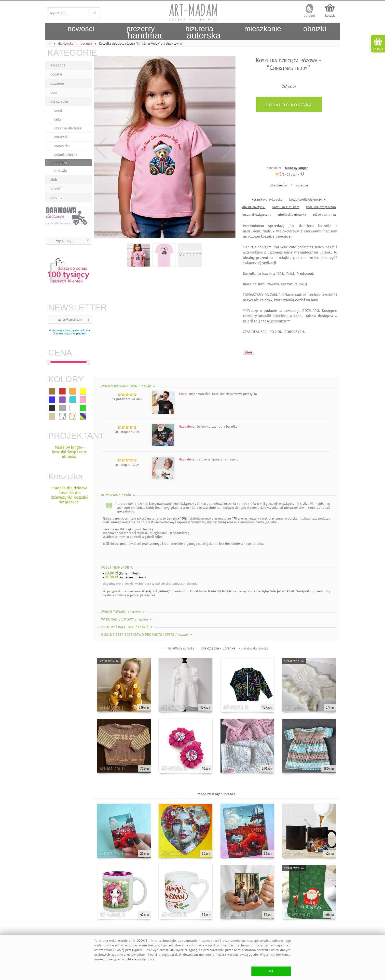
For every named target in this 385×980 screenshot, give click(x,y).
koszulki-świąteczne (257, 215)
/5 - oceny (287, 174)
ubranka (302, 185)
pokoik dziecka (66, 155)
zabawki (61, 171)
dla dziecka (59, 102)
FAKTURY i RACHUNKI (127, 627)
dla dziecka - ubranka (218, 648)
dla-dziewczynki (254, 207)
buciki (59, 111)
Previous (101, 148)
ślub (54, 180)
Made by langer (296, 168)
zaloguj (310, 16)
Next (227, 148)
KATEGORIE (70, 53)
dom (54, 93)
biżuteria (57, 83)
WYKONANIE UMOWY (127, 619)
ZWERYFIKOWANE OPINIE (129, 386)
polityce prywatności (139, 959)
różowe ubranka (324, 215)
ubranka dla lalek (68, 128)
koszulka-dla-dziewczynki (308, 199)
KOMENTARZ (118, 495)
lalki (58, 120)
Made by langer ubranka (217, 794)
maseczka (62, 146)
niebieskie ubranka (292, 215)
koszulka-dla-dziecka (267, 199)
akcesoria (58, 65)
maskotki (61, 137)
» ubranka (59, 163)
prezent (81, 334)
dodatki (56, 74)
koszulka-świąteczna (321, 207)
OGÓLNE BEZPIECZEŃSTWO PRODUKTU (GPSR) (147, 635)
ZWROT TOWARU (123, 612)
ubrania (56, 198)
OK (271, 971)
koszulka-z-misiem (286, 207)
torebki (56, 189)
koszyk (330, 16)
